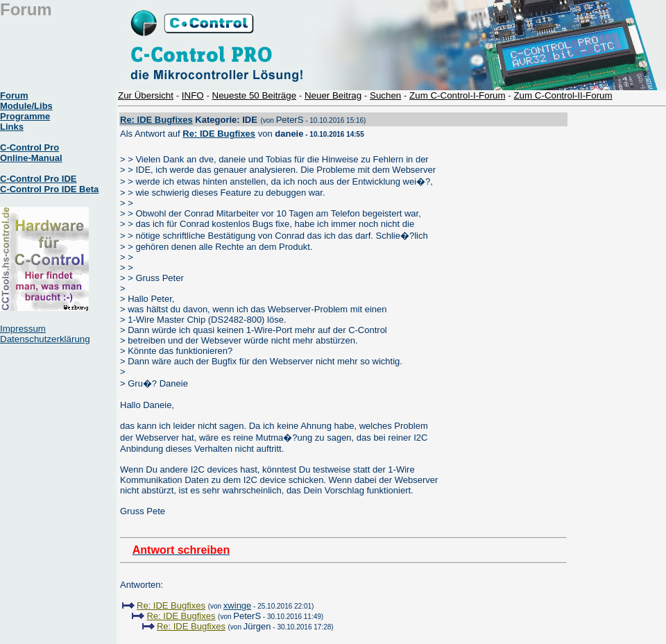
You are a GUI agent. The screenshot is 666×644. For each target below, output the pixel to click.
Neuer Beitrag (333, 95)
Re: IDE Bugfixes (156, 120)
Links (12, 127)
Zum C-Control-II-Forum (563, 95)
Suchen (385, 95)
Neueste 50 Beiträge (255, 95)
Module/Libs (26, 106)
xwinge (237, 605)
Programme (25, 116)
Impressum (23, 329)
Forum (14, 95)
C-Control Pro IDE (39, 179)
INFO (193, 95)
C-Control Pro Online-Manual (31, 153)
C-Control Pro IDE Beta (49, 189)
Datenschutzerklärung (45, 339)
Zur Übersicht (146, 95)
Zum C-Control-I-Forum (457, 95)
